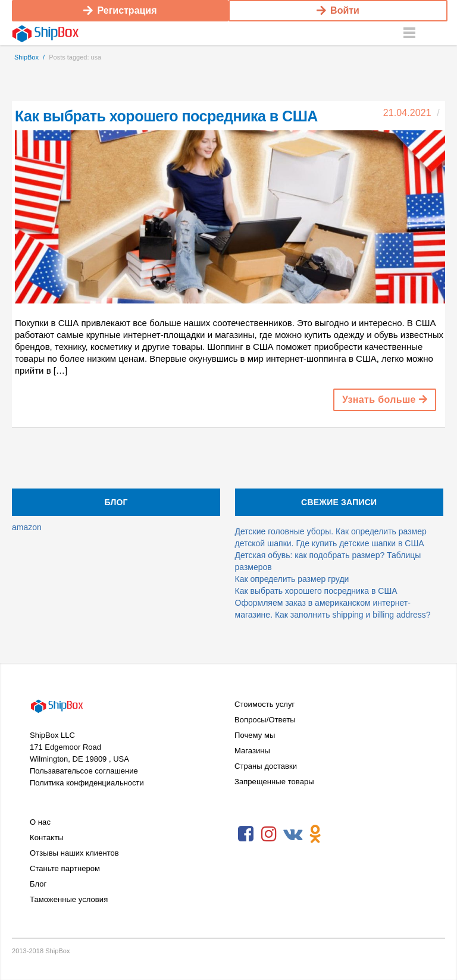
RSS (339, 834)
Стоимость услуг (265, 704)
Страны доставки (266, 766)
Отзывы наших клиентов (74, 853)
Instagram (269, 834)
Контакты (47, 837)
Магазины (252, 751)
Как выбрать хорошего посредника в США (166, 116)
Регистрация (120, 10)
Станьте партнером (65, 868)
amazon (27, 527)
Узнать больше (385, 400)
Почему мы (255, 735)
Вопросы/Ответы (265, 720)
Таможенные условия (69, 899)
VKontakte (292, 834)
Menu (409, 33)
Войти (338, 10)
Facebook (246, 834)
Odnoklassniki (315, 834)
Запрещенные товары (274, 782)
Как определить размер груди (292, 579)
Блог (38, 884)
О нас (40, 822)
